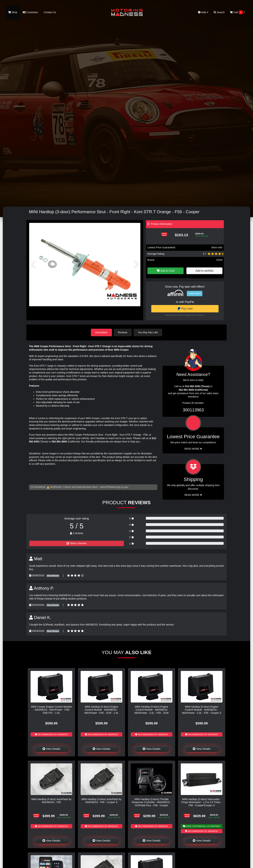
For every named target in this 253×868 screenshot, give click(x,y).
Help (203, 12)
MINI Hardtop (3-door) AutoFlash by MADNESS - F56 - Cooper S (102, 801)
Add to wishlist (204, 271)
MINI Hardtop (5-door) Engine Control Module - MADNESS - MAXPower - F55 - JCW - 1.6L (101, 710)
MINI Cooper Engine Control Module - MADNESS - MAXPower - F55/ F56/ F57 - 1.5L (51, 710)
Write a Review (77, 543)
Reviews (123, 332)
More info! (217, 247)
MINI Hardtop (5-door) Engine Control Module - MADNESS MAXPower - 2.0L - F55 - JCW (152, 710)
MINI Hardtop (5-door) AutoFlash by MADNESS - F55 (51, 801)
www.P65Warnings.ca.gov (114, 487)
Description (101, 332)
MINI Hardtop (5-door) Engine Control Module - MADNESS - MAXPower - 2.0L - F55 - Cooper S (202, 710)
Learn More (195, 293)
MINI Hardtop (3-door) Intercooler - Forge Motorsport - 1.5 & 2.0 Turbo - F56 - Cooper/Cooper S (202, 802)
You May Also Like (148, 332)
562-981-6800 (59, 442)
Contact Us (50, 12)
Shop (13, 12)
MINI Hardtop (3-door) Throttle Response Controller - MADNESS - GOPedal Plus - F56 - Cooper (152, 802)
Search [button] (219, 12)
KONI (219, 260)
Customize (30, 12)
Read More (193, 449)
